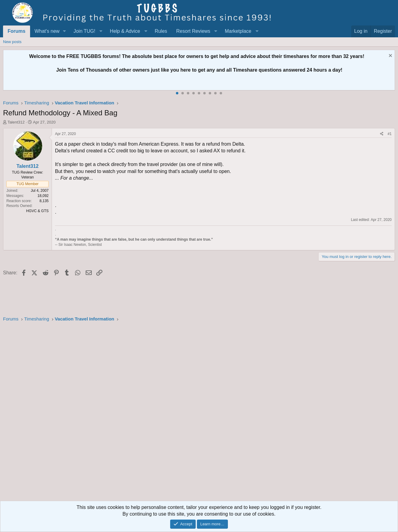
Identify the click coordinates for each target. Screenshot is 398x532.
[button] (65, 31)
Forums (17, 31)
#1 (390, 134)
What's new (47, 31)
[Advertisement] (185, 413)
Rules (161, 31)
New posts (12, 42)
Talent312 (16, 122)
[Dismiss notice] (390, 56)
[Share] (382, 134)
